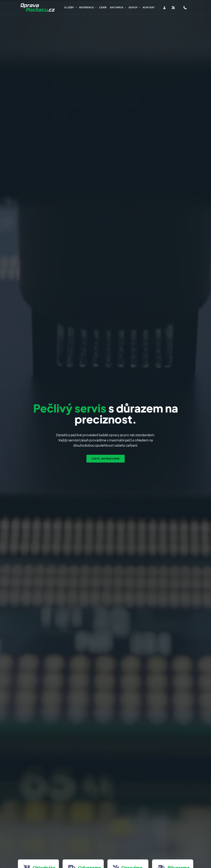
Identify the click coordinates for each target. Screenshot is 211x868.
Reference (87, 7)
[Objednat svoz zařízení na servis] (173, 8)
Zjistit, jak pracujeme (106, 459)
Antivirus (117, 7)
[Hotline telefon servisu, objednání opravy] (185, 8)
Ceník (103, 7)
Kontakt (149, 7)
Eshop (133, 7)
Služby (69, 7)
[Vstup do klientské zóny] (164, 8)
